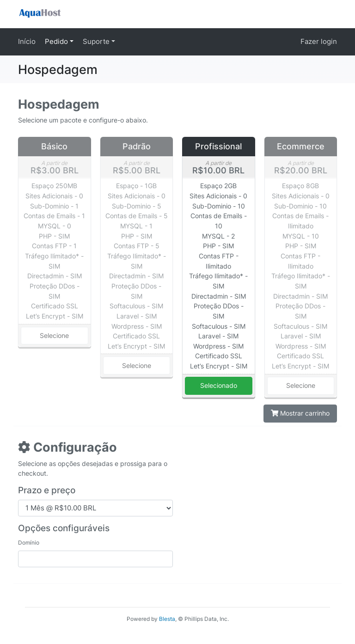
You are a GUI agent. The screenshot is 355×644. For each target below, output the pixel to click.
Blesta (167, 619)
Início (27, 41)
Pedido (57, 41)
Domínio (29, 543)
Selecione (54, 335)
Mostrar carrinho (300, 413)
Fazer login (319, 41)
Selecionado (219, 385)
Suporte (97, 41)
